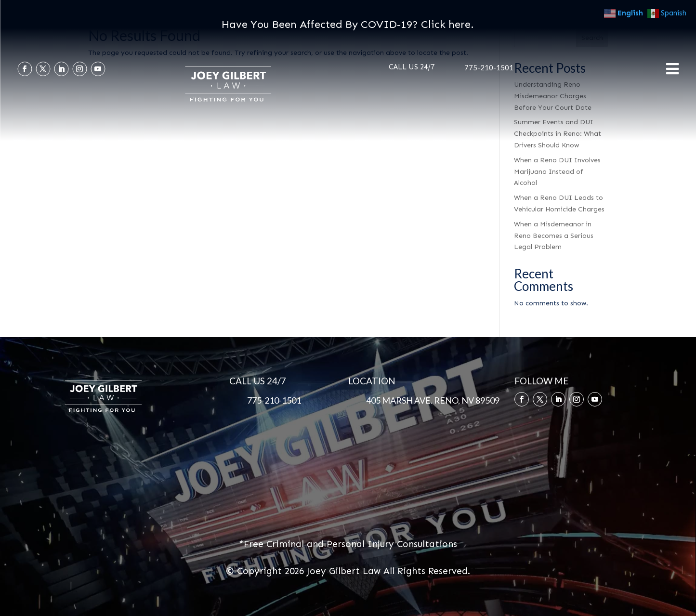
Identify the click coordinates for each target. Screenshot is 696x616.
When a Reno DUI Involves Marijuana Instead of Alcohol (557, 172)
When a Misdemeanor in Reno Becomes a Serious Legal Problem (554, 236)
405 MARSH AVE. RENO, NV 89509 (433, 400)
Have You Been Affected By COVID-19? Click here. (348, 24)
